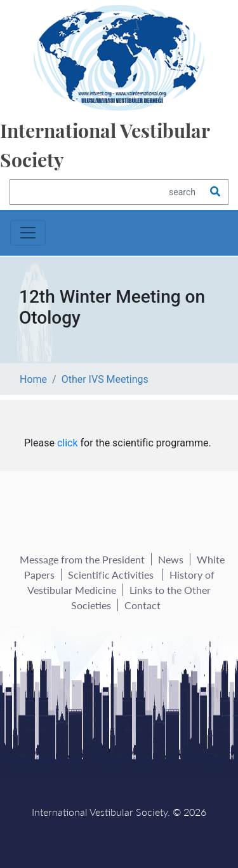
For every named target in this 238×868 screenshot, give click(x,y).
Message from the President (82, 559)
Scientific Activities (112, 575)
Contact (142, 605)
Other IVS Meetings (105, 379)
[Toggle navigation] (28, 233)
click (68, 443)
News (171, 559)
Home (33, 379)
